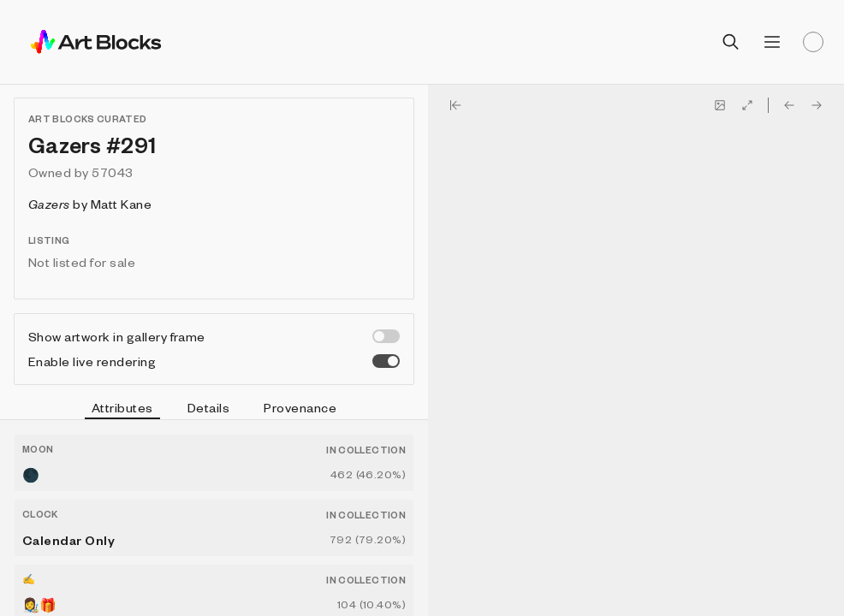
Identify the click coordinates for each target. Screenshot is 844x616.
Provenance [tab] (300, 407)
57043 (112, 172)
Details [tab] (208, 407)
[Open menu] (772, 42)
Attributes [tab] (122, 410)
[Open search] (731, 42)
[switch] (386, 336)
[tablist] (214, 410)
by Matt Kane (90, 204)
